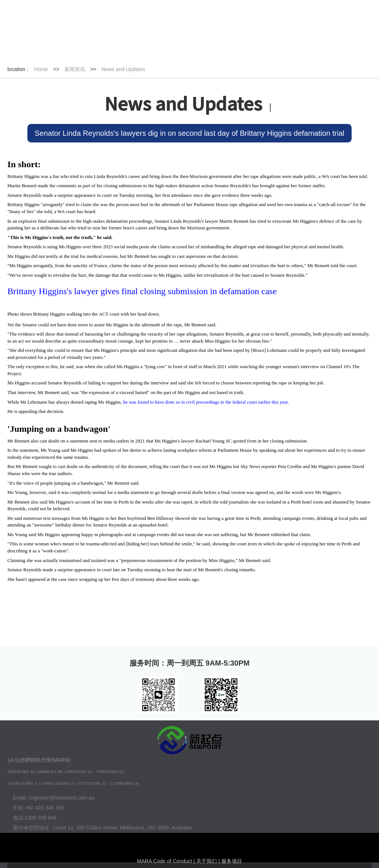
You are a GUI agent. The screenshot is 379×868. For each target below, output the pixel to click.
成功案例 (186, 49)
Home (41, 69)
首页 (33, 49)
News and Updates (123, 69)
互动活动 (236, 49)
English (103, 18)
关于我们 (288, 49)
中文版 (77, 18)
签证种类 (134, 49)
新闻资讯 (84, 49)
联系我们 (339, 49)
